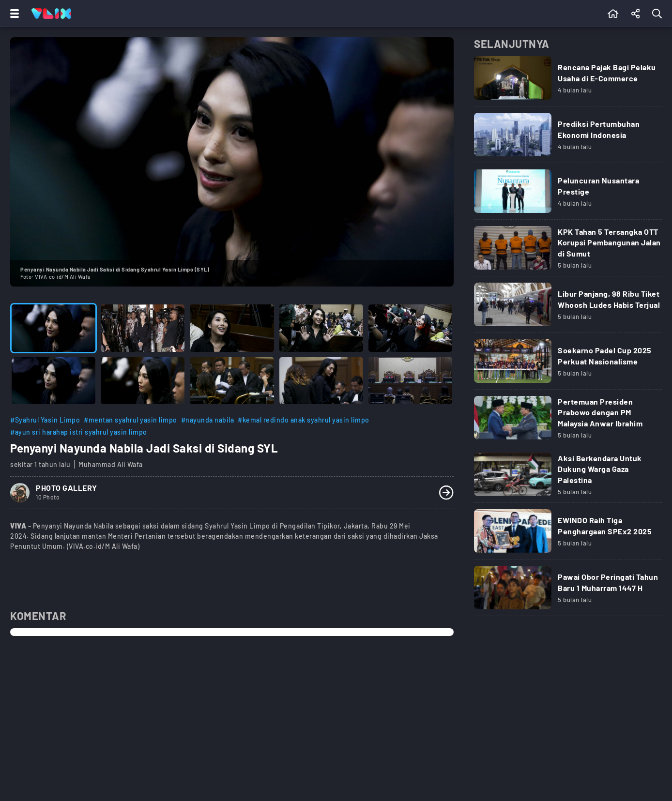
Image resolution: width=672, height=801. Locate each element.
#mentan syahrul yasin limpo (130, 420)
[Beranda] (613, 14)
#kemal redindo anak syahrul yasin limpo (304, 420)
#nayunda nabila (208, 420)
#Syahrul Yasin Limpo (45, 420)
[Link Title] (568, 81)
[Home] (51, 14)
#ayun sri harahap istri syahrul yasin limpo (79, 432)
